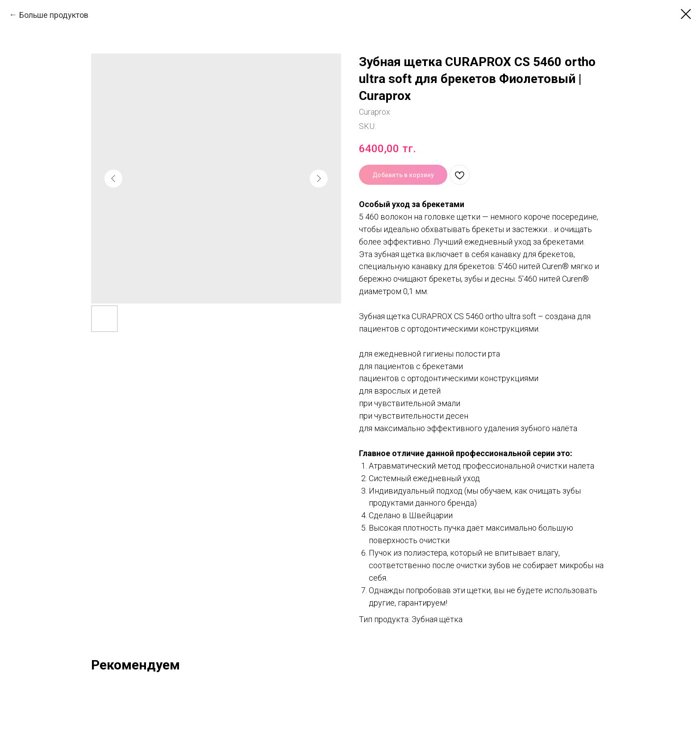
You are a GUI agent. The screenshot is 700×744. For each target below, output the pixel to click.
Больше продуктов (54, 15)
